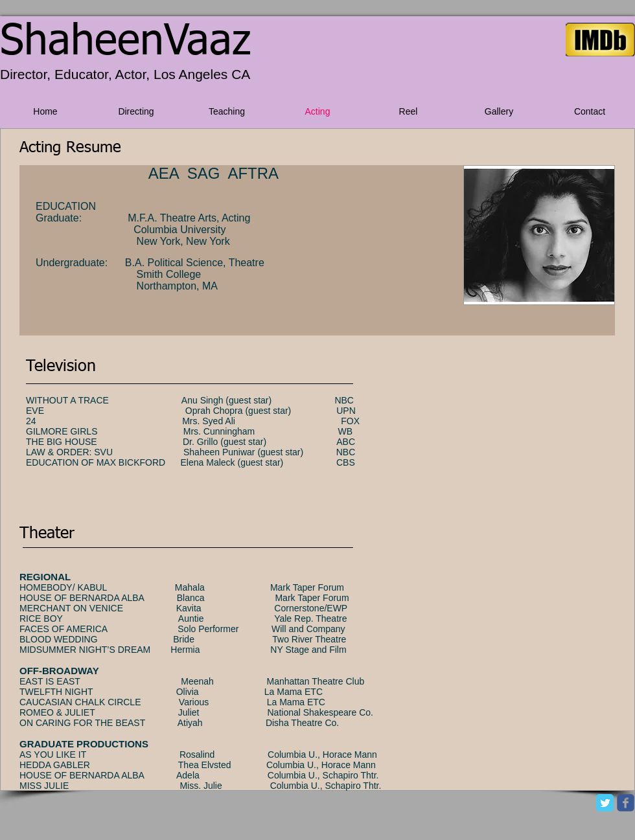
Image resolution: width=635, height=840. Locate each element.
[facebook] (626, 803)
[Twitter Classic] (605, 803)
